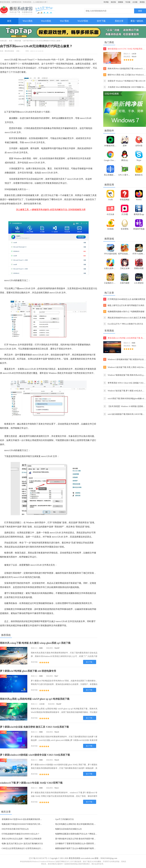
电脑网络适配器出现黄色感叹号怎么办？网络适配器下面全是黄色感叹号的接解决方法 (91, 834)
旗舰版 (121, 2)
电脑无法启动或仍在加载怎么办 (68, 829)
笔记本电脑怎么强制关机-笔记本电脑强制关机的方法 (77, 824)
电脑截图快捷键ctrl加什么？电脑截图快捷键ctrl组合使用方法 (124, 312)
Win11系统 (28, 21)
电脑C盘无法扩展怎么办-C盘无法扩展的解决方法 (22, 844)
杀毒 (4, 587)
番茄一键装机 (138, 20)
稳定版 (113, 2)
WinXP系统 (83, 21)
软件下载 (101, 21)
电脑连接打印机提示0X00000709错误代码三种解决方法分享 (27, 824)
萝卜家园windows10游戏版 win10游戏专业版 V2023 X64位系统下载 (35, 755)
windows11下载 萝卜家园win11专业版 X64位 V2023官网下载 (31, 783)
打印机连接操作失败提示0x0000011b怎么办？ (21, 834)
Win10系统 (46, 21)
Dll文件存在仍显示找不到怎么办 (15, 829)
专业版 (128, 2)
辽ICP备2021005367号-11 (39, 858)
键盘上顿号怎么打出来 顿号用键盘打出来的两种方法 (124, 305)
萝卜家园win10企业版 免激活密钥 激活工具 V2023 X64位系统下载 (34, 727)
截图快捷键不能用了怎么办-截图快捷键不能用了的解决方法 (80, 848)
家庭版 (142, 2)
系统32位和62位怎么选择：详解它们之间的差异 (22, 839)
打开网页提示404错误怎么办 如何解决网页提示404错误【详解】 (124, 299)
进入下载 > (90, 662)
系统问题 (18, 41)
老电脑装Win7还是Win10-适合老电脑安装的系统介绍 (24, 819)
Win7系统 (64, 21)
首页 (9, 21)
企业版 (135, 2)
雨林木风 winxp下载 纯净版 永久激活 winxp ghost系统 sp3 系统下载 (35, 643)
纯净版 (106, 2)
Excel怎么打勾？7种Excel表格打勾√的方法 (123, 324)
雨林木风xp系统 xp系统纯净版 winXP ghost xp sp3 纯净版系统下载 (35, 699)
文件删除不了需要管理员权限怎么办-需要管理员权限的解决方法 (82, 844)
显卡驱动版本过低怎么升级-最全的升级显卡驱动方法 (77, 839)
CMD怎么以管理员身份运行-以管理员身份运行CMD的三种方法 (28, 848)
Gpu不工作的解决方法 (64, 819)
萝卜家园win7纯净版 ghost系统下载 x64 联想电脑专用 (28, 671)
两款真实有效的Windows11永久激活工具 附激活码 (124, 318)
